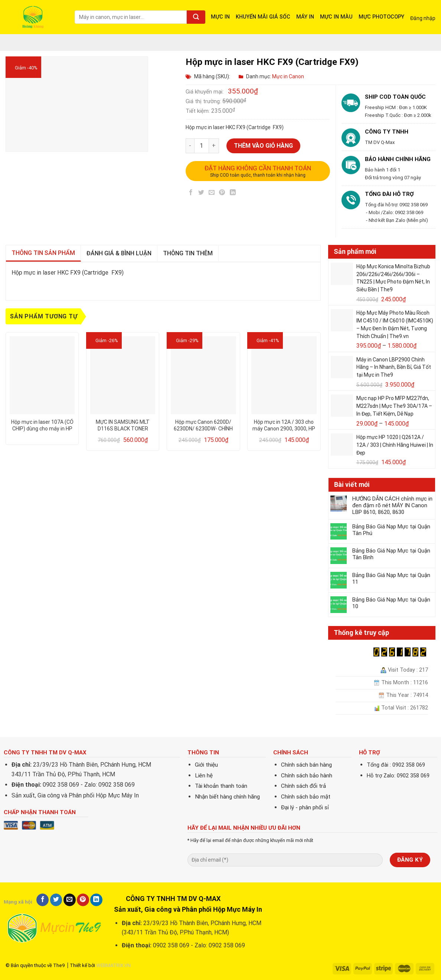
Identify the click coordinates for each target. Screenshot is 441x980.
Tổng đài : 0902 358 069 (396, 765)
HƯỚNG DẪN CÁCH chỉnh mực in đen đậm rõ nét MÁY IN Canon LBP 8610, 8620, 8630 (392, 505)
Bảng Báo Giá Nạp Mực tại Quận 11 (391, 579)
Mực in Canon (288, 76)
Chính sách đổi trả (303, 786)
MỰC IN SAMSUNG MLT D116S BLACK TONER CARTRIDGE (123, 425)
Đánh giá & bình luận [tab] (119, 253)
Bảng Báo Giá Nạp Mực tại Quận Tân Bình (391, 554)
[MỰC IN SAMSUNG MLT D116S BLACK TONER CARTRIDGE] (123, 375)
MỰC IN (220, 17)
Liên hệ (204, 776)
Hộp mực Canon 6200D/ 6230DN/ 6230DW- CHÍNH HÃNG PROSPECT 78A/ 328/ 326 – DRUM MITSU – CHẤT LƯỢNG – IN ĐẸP (203, 425)
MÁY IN (305, 17)
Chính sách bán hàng (306, 765)
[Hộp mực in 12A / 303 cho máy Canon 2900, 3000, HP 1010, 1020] (284, 375)
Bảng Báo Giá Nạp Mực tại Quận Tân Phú (391, 530)
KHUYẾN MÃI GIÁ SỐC (263, 17)
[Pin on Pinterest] (222, 194)
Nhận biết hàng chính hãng (227, 797)
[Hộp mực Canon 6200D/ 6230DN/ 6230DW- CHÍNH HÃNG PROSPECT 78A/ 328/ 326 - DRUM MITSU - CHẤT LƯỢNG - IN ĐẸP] (203, 375)
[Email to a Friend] (212, 194)
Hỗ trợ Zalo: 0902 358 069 (398, 776)
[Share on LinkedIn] (233, 194)
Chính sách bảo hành (307, 776)
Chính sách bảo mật (306, 797)
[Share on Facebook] (191, 194)
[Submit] (196, 17)
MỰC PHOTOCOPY (381, 17)
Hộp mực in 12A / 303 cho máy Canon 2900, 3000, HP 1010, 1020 (284, 425)
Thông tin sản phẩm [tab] (43, 253)
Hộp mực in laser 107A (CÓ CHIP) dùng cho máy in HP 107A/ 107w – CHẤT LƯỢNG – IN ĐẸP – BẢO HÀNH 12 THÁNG (42, 425)
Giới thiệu (206, 765)
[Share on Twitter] (201, 194)
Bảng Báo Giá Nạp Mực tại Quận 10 (391, 603)
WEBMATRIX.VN (113, 965)
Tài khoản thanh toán (221, 786)
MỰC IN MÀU (336, 17)
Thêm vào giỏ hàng (263, 146)
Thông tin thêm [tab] (188, 253)
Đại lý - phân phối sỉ (305, 807)
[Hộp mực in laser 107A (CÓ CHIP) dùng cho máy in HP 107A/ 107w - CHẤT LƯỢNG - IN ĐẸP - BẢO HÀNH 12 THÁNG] (42, 375)
